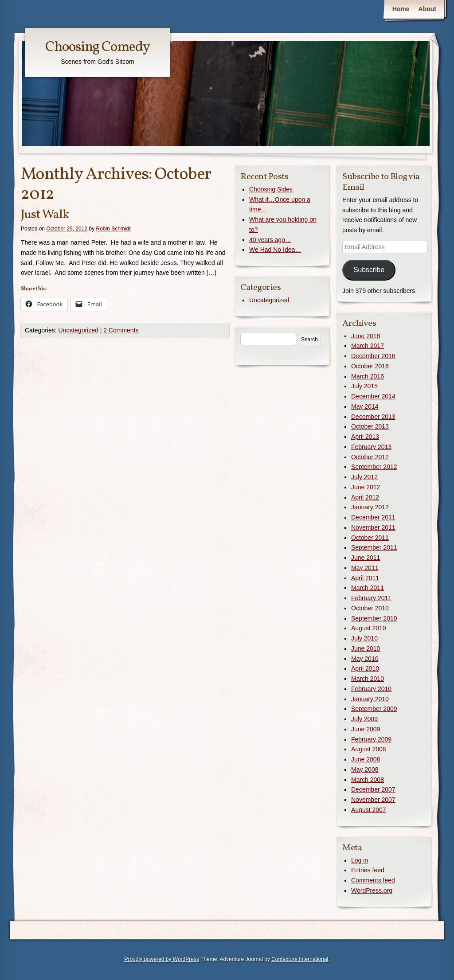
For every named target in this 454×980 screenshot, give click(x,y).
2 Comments (121, 330)
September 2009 (374, 709)
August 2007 (369, 810)
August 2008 (369, 749)
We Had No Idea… (275, 250)
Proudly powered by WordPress (162, 959)
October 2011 (370, 538)
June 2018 (366, 336)
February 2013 (371, 447)
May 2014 (365, 406)
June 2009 (366, 729)
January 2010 (370, 699)
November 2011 (373, 527)
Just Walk (45, 215)
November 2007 (373, 800)
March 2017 (368, 346)
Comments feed (373, 880)
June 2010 (366, 648)
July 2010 (364, 638)
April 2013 (365, 437)
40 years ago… (270, 240)
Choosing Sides (271, 189)
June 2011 (366, 558)
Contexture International (300, 959)
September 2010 (374, 618)
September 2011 (374, 547)
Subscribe (369, 270)
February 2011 (371, 598)
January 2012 (370, 507)
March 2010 (368, 679)
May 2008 (365, 769)
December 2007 (373, 789)
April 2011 (365, 578)
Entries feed (368, 870)
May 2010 (365, 659)
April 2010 (365, 668)
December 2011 (373, 517)
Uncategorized (78, 330)
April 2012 (365, 497)
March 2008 (368, 780)
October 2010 (370, 608)
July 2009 (364, 719)
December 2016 (373, 356)
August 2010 (369, 628)
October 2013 (370, 426)
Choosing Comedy (98, 47)
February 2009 (371, 739)
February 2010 (371, 689)
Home (401, 9)
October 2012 (370, 457)
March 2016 (368, 376)
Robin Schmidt (113, 229)
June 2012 (366, 487)
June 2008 (366, 759)
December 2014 (373, 396)
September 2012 (374, 467)
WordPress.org (372, 890)
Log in (360, 860)
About (427, 9)
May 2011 (365, 568)
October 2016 (370, 366)
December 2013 (373, 417)
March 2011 (368, 588)
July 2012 (364, 477)
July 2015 (364, 386)
